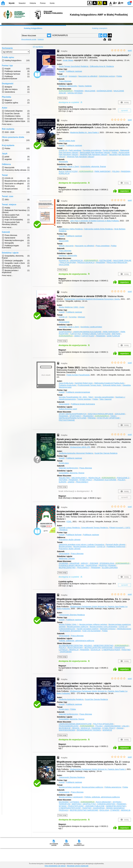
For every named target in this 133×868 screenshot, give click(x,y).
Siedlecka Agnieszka (71, 699)
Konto (52, 3)
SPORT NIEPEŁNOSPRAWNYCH (73, 414)
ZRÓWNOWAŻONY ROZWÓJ (89, 730)
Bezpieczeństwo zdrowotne (84, 547)
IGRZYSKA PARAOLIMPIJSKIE (101, 414)
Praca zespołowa (103, 246)
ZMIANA (120, 728)
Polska (119, 76)
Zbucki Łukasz (67, 141)
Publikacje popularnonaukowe (78, 392)
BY (105, 3)
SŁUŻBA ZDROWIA (110, 568)
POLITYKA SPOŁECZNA (103, 724)
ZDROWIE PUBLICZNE (95, 806)
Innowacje (73, 76)
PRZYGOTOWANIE (67, 420)
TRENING (92, 418)
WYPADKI (117, 802)
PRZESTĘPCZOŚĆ (76, 806)
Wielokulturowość (124, 629)
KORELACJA (64, 173)
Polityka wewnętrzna (113, 787)
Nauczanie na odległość (88, 76)
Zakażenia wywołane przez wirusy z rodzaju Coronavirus (82, 544)
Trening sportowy (84, 399)
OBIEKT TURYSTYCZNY (84, 336)
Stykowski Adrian (112, 385)
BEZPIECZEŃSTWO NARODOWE (99, 648)
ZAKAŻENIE (74, 563)
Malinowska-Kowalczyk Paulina (110, 383)
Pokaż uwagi (62, 98)
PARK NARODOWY (103, 171)
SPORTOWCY (75, 416)
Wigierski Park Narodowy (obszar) (81, 157)
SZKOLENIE (120, 414)
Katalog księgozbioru (33, 28)
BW (95, 3)
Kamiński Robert (84, 383)
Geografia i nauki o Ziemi (69, 166)
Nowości (22, 3)
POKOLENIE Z (123, 478)
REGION (76, 728)
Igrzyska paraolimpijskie (104, 397)
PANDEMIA (79, 91)
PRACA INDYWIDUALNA (117, 262)
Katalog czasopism (100, 28)
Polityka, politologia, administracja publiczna (76, 641)
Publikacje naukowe (74, 71)
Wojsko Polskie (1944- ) (68, 624)
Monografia (63, 162)
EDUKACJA (64, 260)
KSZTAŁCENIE (106, 260)
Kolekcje (41, 39)
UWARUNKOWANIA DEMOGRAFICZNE (75, 724)
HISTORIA (63, 480)
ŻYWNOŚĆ (115, 810)
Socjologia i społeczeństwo (91, 327)
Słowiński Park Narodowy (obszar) (94, 155)
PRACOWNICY (82, 482)
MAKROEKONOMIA (67, 730)
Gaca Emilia (66, 383)
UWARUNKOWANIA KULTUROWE (87, 332)
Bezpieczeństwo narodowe (70, 787)
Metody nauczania (66, 246)
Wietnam (81, 317)
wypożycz (125, 191)
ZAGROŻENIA (91, 565)
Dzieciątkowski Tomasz (95, 528)
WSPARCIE (107, 730)
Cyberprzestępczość (67, 629)
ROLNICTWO (64, 478)
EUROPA (62, 482)
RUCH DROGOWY (75, 648)
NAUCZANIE (90, 91)
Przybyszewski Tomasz (90, 385)
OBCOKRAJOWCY (79, 478)
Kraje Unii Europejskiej (91, 631)
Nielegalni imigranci (108, 629)
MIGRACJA (74, 650)
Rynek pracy (64, 463)
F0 (111, 3)
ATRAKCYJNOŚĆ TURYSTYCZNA (96, 334)
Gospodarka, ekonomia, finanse (93, 166)
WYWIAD (63, 806)
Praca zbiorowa (65, 81)
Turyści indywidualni (111, 150)
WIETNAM (116, 334)
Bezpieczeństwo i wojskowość (71, 797)
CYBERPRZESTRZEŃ (111, 650)
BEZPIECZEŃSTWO (67, 568)
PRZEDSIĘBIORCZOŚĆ (69, 726)
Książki (62, 71)
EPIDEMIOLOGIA (107, 563)
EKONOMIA (64, 802)
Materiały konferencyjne (68, 468)
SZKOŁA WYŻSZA (75, 93)
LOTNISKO (75, 802)
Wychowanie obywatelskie (70, 631)
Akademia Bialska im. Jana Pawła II (84, 132)
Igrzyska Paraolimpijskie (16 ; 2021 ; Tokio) (76, 397)
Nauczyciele (64, 241)
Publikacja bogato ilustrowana (83, 404)
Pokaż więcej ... (7, 124)
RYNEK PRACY (86, 480)
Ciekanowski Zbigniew (72, 615)
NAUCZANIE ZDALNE (122, 260)
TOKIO (113, 416)
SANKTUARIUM (113, 336)
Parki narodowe (75, 150)
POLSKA (116, 171)
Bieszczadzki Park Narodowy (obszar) (95, 152)
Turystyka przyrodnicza (92, 150)
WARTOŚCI (77, 804)
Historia (33, 3)
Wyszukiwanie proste (29, 39)
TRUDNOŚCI (88, 416)
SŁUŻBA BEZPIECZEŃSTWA (71, 646)
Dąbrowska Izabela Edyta (99, 229)
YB (100, 3)
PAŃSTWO (126, 650)
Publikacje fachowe (74, 535)
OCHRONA (63, 563)
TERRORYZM (64, 804)
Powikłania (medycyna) (116, 547)
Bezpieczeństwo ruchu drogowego (104, 627)
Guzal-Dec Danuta (106, 453)
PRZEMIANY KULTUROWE (105, 480)
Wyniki (12, 3)
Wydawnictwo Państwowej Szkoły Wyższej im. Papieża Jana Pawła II (98, 769)
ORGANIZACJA (76, 260)
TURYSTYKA (75, 334)
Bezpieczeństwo (65, 547)
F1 (115, 3)
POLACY (62, 648)
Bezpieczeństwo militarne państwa (93, 624)
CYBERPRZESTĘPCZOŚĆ (70, 808)
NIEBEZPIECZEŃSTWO (103, 646)
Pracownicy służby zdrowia (70, 540)
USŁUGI (125, 726)
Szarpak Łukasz (69, 528)
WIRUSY (85, 563)
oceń (130, 50)
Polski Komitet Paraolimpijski (78, 375)
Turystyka (72, 317)
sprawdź (125, 110)
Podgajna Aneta (68, 385)
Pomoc (43, 3)
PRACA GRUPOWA (68, 262)
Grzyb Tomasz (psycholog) (74, 66)
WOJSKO (88, 646)
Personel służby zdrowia (115, 544)
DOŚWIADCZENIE (104, 91)
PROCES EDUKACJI (86, 262)
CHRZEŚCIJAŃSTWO (106, 804)
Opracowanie (64, 322)
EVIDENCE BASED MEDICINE (71, 565)
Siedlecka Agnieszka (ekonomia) (76, 453)
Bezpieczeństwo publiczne (78, 627)
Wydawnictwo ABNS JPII (80, 447)
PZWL (69, 522)
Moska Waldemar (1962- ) (72, 307)
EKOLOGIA (104, 810)
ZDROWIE (94, 563)
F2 (121, 3)
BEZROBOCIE (65, 728)
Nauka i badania (85, 86)
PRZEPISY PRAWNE (107, 565)
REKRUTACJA (94, 478)
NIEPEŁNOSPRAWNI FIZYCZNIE (72, 418)
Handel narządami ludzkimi (88, 629)
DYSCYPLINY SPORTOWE (109, 418)
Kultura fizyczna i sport (68, 409)
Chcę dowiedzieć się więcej (55, 866)
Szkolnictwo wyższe (107, 76)
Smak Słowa (68, 60)
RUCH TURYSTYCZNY (68, 171)
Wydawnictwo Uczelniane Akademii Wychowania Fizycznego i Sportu (92, 299)
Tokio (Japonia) (105, 399)
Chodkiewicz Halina (71, 229)
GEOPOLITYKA (89, 804)
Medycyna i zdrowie (67, 558)
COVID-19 (63, 76)
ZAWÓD (71, 482)
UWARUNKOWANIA (112, 726)
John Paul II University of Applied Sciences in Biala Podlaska (94, 221)
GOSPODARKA (65, 332)
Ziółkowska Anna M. (102, 66)
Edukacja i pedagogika (68, 86)
